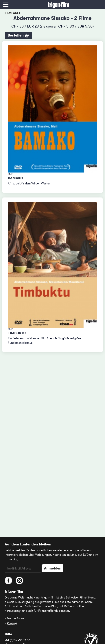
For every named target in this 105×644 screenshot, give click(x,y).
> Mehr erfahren (15, 618)
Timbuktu (17, 333)
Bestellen (18, 36)
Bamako (16, 178)
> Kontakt (11, 624)
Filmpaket (13, 13)
